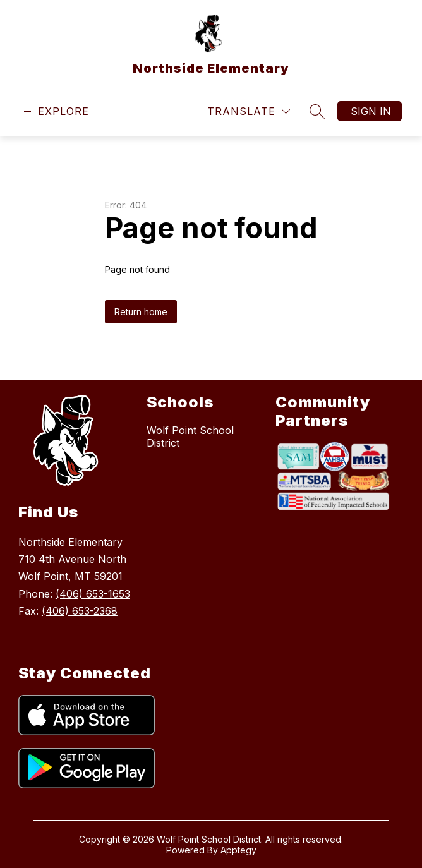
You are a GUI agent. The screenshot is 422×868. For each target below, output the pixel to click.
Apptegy (238, 850)
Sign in (371, 111)
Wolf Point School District (190, 437)
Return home (141, 312)
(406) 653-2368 (80, 611)
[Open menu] (55, 112)
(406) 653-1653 (93, 594)
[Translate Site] (249, 112)
